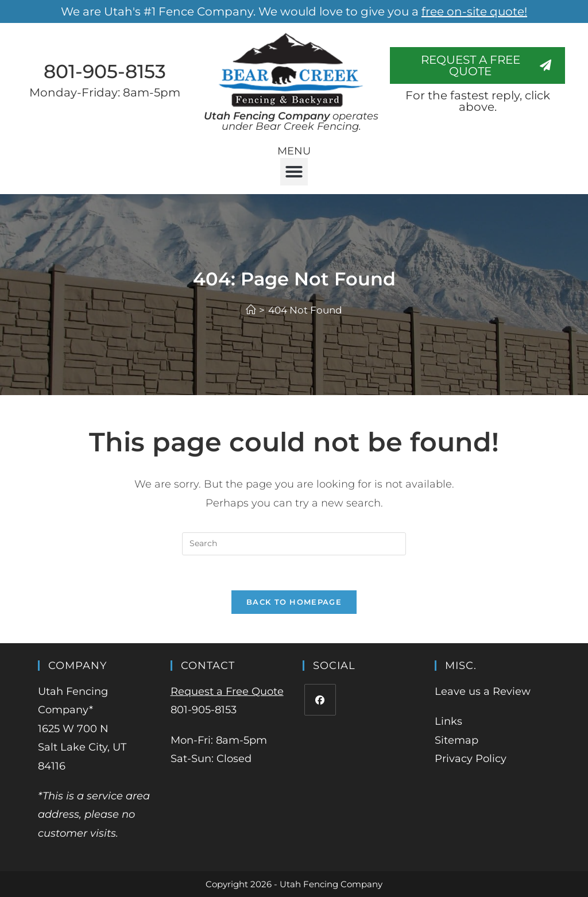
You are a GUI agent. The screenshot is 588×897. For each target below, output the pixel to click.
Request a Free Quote (227, 691)
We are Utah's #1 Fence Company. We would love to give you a (294, 11)
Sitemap (457, 740)
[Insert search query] (294, 544)
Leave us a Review (483, 691)
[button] (294, 172)
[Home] (251, 310)
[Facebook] (320, 700)
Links (448, 721)
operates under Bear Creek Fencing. (291, 121)
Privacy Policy (471, 759)
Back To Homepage (294, 602)
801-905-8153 (105, 71)
